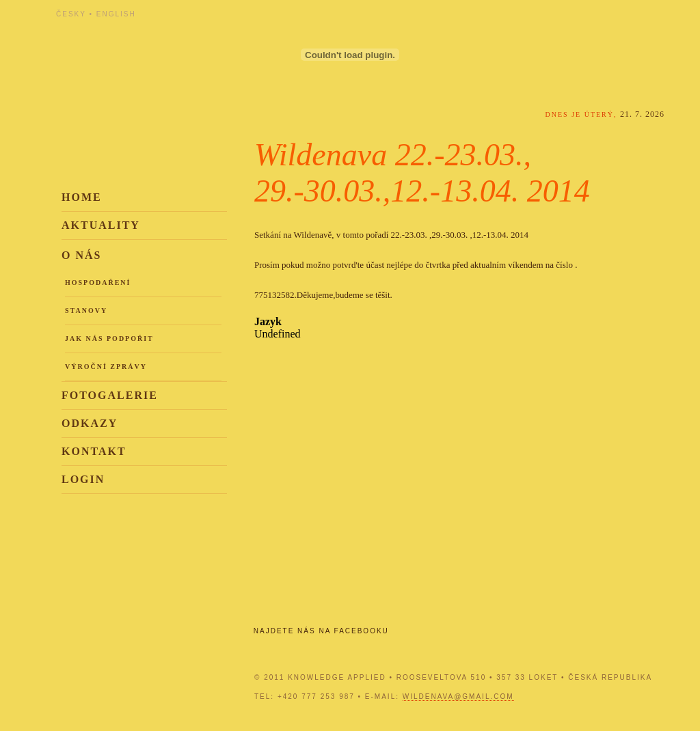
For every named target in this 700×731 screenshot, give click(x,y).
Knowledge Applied (179, 50)
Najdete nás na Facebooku (321, 631)
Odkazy (90, 423)
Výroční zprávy (106, 367)
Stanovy (86, 311)
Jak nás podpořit (109, 339)
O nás (81, 255)
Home (82, 197)
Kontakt (94, 451)
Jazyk (268, 321)
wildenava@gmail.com (458, 696)
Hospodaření (98, 282)
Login (83, 479)
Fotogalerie (110, 395)
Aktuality (101, 225)
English (116, 14)
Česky (71, 14)
